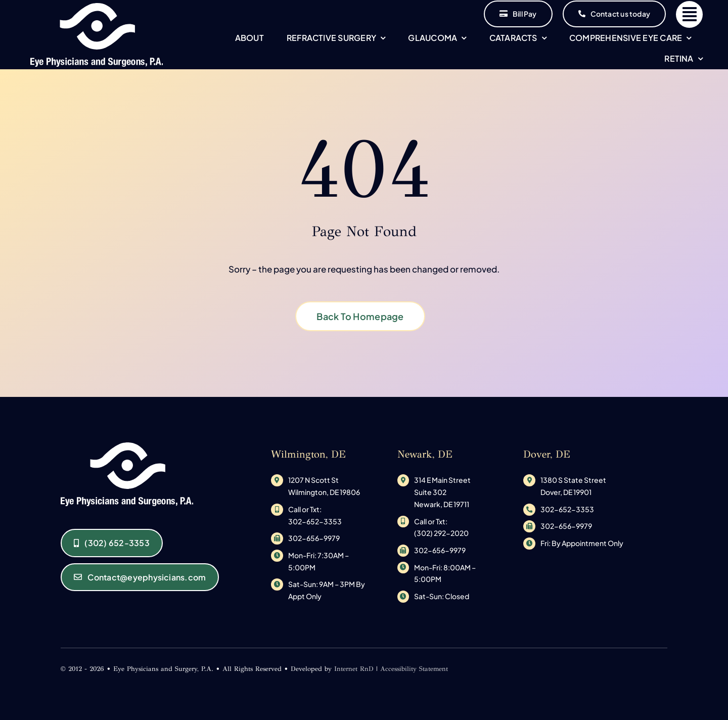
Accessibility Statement (414, 669)
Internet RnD (354, 669)
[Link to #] (689, 14)
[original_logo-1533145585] (97, 7)
